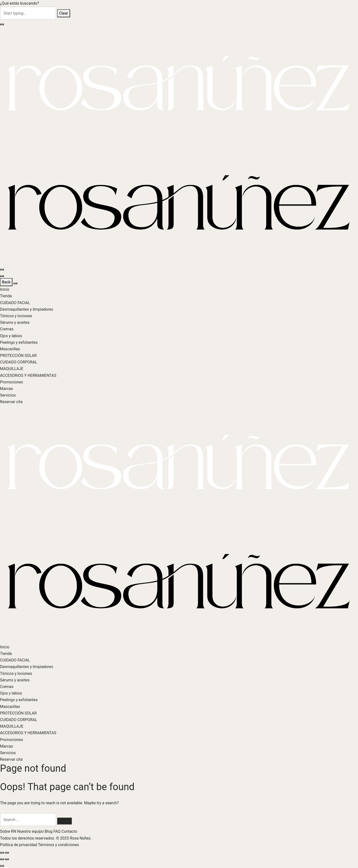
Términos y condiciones (59, 845)
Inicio (5, 289)
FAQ (57, 831)
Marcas (6, 389)
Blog (49, 831)
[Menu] (2, 270)
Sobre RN (9, 831)
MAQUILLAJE (12, 369)
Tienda (6, 296)
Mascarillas (10, 349)
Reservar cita (11, 402)
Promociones (12, 382)
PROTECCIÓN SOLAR (18, 356)
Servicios (8, 395)
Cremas (7, 329)
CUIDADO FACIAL (15, 303)
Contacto (69, 831)
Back (6, 282)
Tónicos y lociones (16, 316)
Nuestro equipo (31, 831)
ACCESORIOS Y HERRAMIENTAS (28, 375)
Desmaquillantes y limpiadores (27, 309)
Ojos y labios (11, 336)
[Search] (64, 821)
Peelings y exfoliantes (19, 342)
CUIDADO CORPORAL (19, 362)
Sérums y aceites (15, 322)
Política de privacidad (19, 845)
